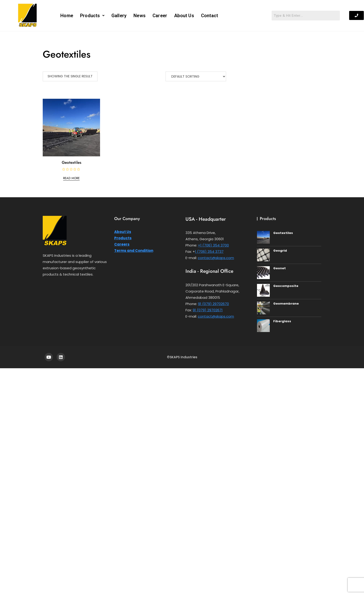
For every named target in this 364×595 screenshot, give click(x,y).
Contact (210, 16)
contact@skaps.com (216, 258)
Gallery (119, 16)
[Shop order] (196, 76)
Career (160, 16)
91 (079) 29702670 (213, 304)
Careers (122, 244)
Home (67, 16)
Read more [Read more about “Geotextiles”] (71, 178)
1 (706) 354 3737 (209, 251)
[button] (92, 16)
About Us (184, 16)
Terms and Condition (134, 251)
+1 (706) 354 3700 (213, 245)
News (140, 16)
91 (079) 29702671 (208, 310)
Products (92, 16)
